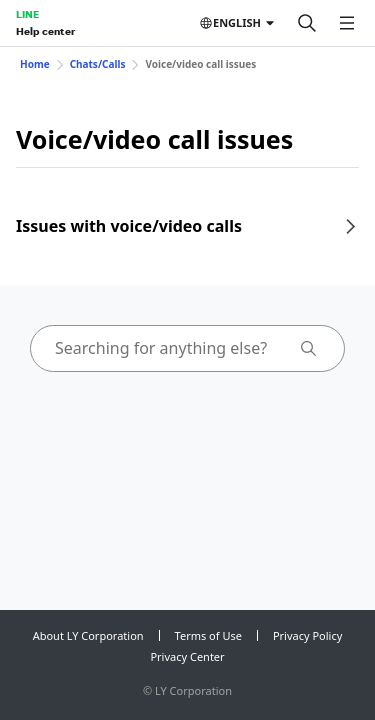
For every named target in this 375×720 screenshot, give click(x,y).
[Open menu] (347, 23)
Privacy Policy (307, 635)
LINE (27, 14)
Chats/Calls (98, 64)
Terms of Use (208, 635)
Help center (45, 31)
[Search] (307, 23)
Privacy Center (187, 656)
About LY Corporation (88, 635)
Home (35, 64)
